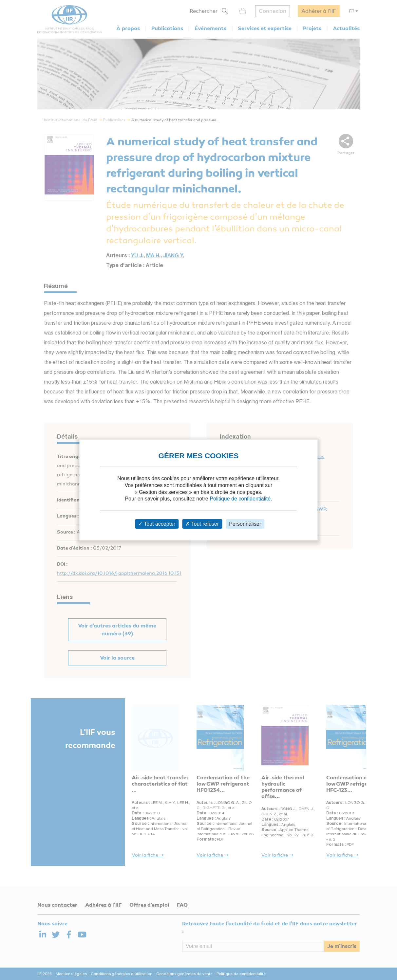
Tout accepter (157, 524)
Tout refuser (202, 524)
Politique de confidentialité (240, 499)
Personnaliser (245, 524)
